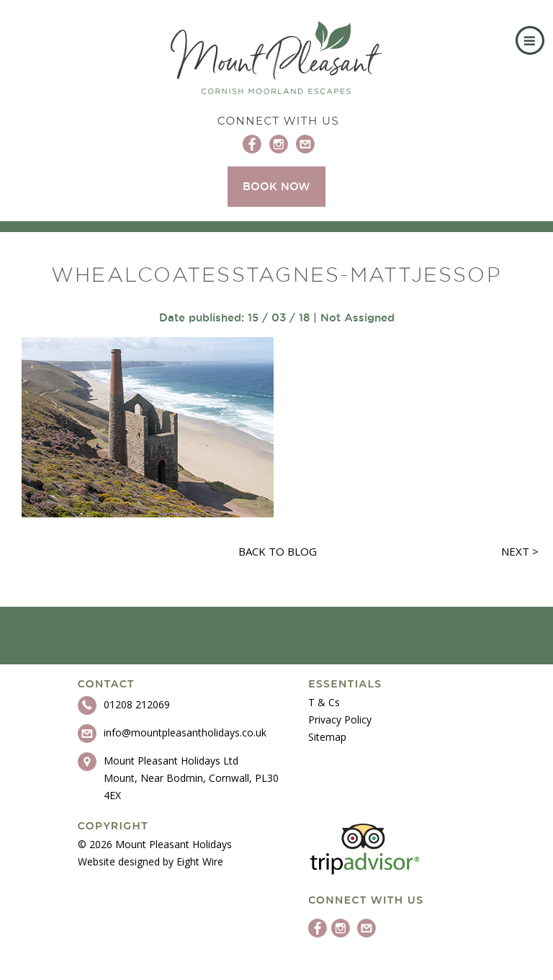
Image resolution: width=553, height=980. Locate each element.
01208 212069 (137, 704)
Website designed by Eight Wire (150, 861)
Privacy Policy (340, 720)
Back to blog (278, 551)
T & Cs (324, 702)
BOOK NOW (276, 186)
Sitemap (327, 737)
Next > (520, 551)
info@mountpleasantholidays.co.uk (185, 732)
